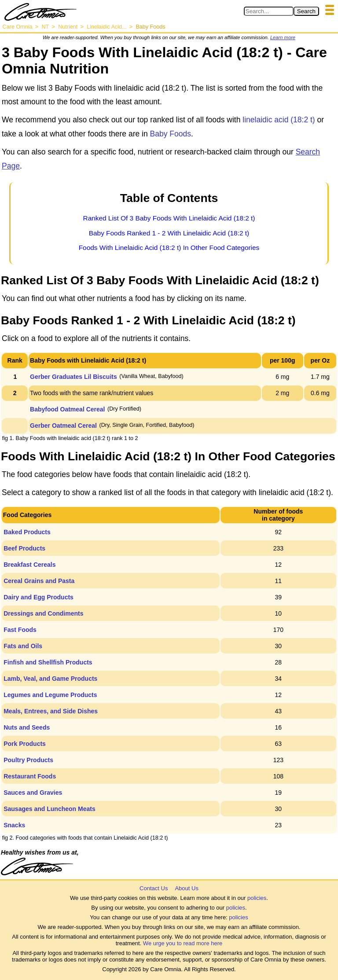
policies (257, 898)
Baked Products (27, 532)
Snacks (14, 825)
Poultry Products (28, 760)
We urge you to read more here (183, 943)
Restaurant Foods (30, 776)
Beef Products (24, 548)
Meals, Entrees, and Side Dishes (51, 711)
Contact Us (154, 888)
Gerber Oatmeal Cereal (63, 426)
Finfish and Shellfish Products (48, 662)
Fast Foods (20, 630)
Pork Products (25, 744)
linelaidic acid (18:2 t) (279, 120)
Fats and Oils (23, 646)
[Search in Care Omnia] (269, 11)
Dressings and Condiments (43, 613)
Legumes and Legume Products (50, 695)
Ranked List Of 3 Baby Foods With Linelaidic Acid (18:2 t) (169, 218)
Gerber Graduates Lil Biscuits (73, 377)
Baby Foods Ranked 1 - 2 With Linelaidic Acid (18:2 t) (169, 233)
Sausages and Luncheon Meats (50, 809)
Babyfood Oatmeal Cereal (67, 409)
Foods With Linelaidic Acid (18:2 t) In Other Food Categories (169, 248)
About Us (186, 888)
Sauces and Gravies (33, 793)
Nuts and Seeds (27, 727)
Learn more (283, 37)
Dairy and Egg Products (39, 597)
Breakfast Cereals (29, 565)
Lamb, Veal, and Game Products (50, 679)
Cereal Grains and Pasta (39, 581)
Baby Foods (171, 134)
